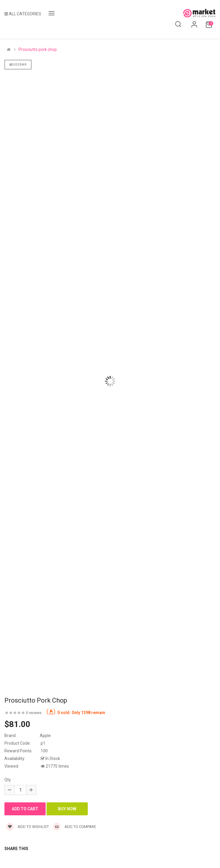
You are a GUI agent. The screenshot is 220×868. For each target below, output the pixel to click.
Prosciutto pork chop (38, 49)
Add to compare (74, 827)
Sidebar (18, 65)
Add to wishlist (27, 827)
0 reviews (34, 713)
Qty (8, 780)
